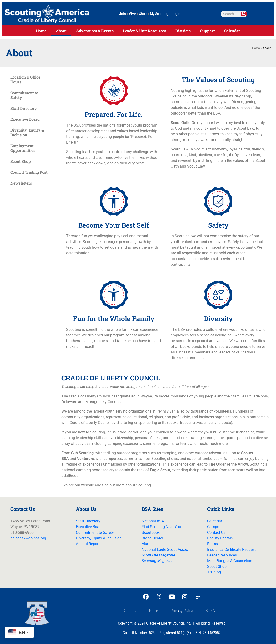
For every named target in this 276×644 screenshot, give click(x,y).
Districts (183, 31)
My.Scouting (159, 14)
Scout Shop (21, 161)
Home (41, 31)
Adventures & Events (95, 31)
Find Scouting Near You (161, 527)
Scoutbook (151, 532)
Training (214, 572)
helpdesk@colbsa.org (28, 538)
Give (132, 14)
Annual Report (88, 544)
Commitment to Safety (24, 95)
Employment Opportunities (23, 148)
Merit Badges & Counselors (230, 561)
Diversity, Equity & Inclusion (27, 132)
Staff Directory (24, 108)
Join (123, 14)
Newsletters (21, 183)
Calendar (232, 31)
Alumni (148, 544)
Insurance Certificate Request (231, 549)
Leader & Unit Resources (145, 31)
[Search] (243, 14)
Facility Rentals (220, 538)
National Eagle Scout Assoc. (165, 549)
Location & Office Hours (25, 79)
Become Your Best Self (114, 225)
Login (176, 14)
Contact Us (216, 532)
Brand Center (152, 538)
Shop (143, 14)
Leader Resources (222, 555)
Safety (218, 225)
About (61, 31)
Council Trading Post (29, 172)
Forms (212, 544)
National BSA (153, 521)
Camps (213, 527)
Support (207, 31)
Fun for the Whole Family (114, 319)
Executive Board (25, 119)
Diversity (218, 319)
